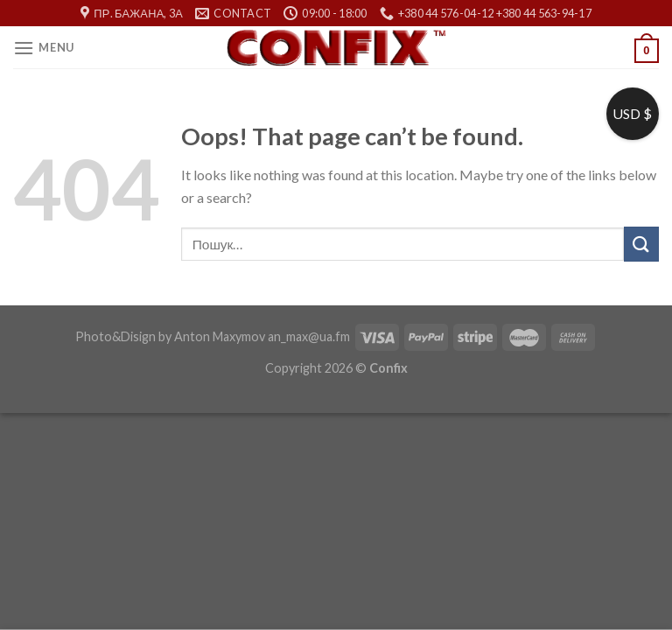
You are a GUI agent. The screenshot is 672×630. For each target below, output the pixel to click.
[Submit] (641, 244)
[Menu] (44, 48)
